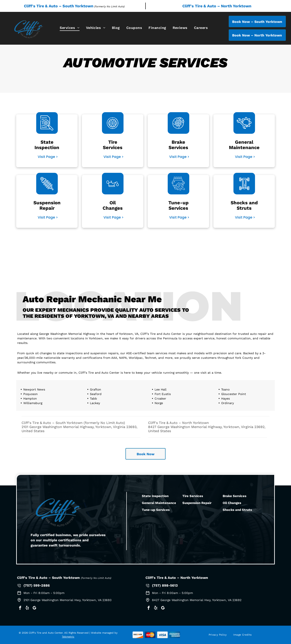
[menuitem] (70, 28)
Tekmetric (68, 637)
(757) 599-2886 (37, 585)
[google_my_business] (34, 609)
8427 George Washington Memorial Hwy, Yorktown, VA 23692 (197, 600)
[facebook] (20, 609)
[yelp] (27, 609)
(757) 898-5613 (165, 585)
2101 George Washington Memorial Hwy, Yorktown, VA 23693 (67, 600)
